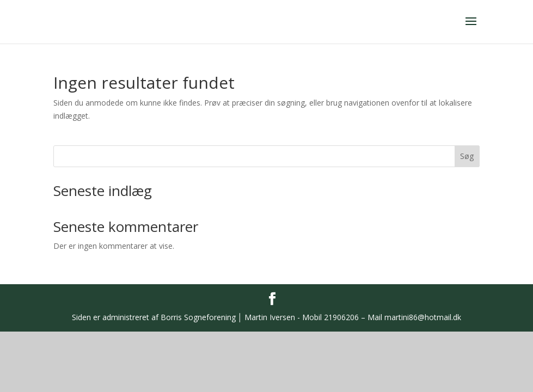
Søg (467, 156)
